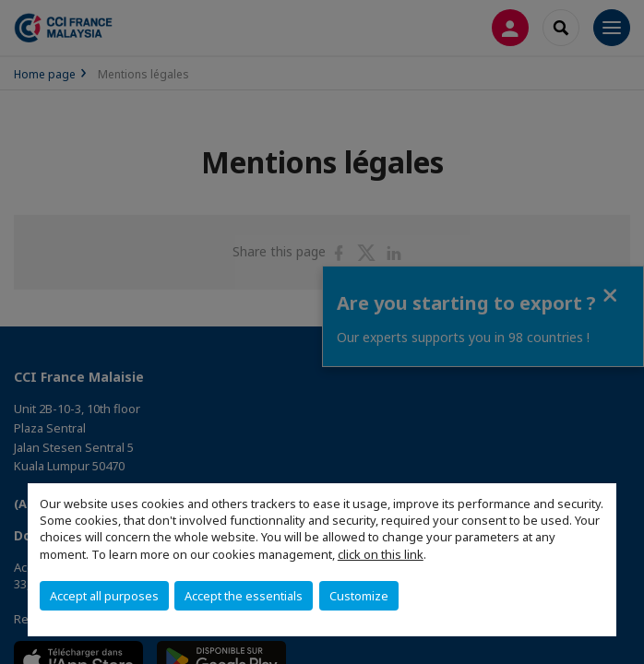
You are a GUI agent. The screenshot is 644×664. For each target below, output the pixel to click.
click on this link (381, 554)
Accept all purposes (104, 596)
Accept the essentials (244, 596)
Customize (359, 596)
